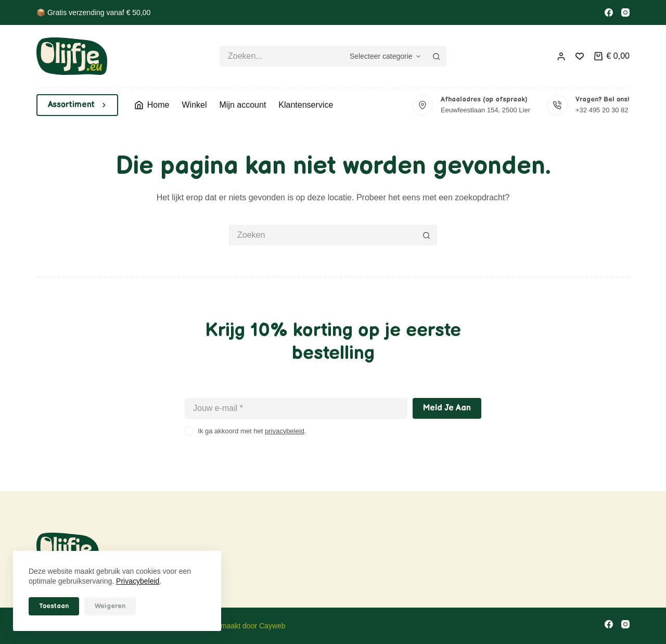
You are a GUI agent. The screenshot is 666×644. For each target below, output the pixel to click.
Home (152, 105)
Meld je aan (447, 408)
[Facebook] (609, 12)
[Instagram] (625, 12)
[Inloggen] (561, 56)
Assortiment (77, 105)
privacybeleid (285, 431)
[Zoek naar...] (280, 56)
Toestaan (54, 606)
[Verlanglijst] (580, 56)
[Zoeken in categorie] (383, 56)
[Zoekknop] (436, 56)
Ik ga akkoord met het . (252, 431)
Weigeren (110, 606)
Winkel (194, 105)
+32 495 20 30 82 (602, 110)
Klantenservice (306, 105)
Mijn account (243, 105)
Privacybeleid (138, 581)
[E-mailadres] (296, 408)
